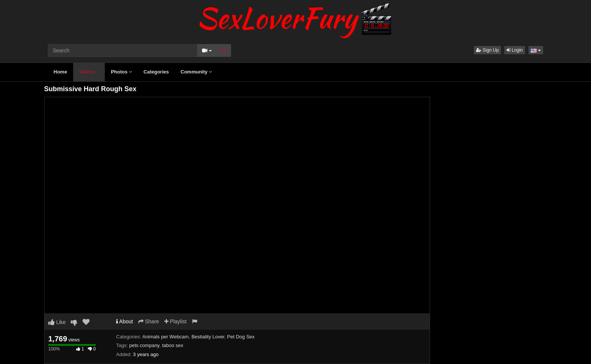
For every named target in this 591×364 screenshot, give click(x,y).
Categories (156, 72)
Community (196, 72)
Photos (121, 72)
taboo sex (173, 345)
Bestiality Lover (208, 337)
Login (515, 50)
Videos (89, 72)
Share (149, 321)
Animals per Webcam (165, 337)
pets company (144, 345)
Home (60, 72)
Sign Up (487, 50)
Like (57, 322)
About (125, 321)
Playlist (175, 321)
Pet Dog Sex (241, 337)
